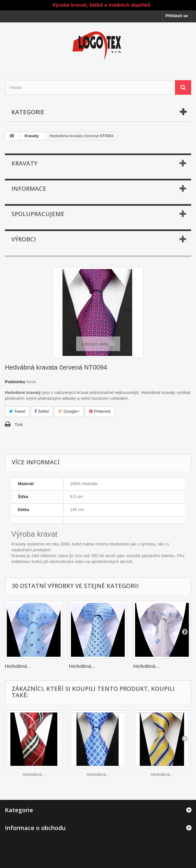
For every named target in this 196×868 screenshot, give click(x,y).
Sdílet (42, 411)
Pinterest (100, 411)
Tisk (19, 425)
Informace (29, 189)
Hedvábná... (18, 666)
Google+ (69, 411)
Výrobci (24, 239)
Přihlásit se (177, 16)
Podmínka (15, 382)
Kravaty (32, 136)
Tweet (17, 411)
